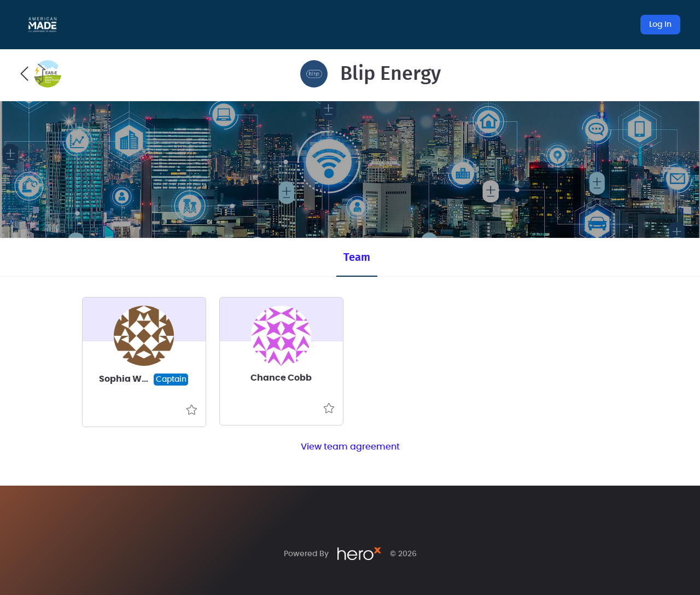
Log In (660, 25)
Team (357, 258)
